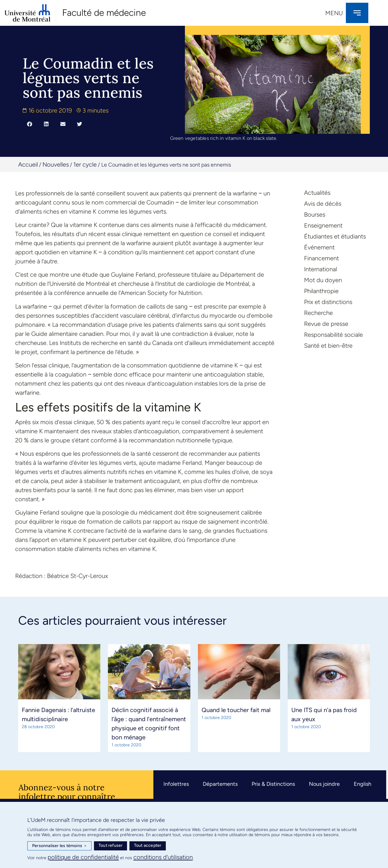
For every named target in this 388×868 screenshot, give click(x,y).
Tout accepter (148, 845)
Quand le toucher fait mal (236, 710)
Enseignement (323, 225)
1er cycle (85, 164)
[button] (30, 124)
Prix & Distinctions (273, 784)
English (363, 784)
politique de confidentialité (83, 857)
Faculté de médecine (104, 13)
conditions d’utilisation (163, 857)
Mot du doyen (323, 280)
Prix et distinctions (328, 302)
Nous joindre (324, 784)
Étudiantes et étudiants (335, 236)
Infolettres (176, 784)
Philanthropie (321, 291)
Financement (321, 258)
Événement (319, 247)
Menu (334, 13)
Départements (220, 784)
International (321, 269)
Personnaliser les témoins (59, 846)
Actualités (317, 193)
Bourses (315, 214)
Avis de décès (323, 204)
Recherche (318, 313)
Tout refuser (110, 845)
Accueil (28, 164)
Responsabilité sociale (333, 335)
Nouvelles (56, 164)
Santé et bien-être (328, 346)
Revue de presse (326, 324)
